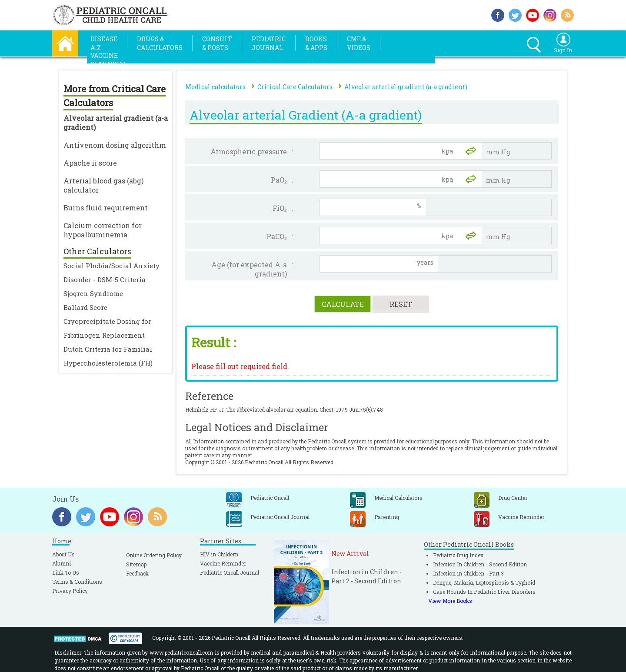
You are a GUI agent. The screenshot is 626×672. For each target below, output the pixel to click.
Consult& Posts (217, 43)
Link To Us (66, 572)
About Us (63, 554)
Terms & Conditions (77, 582)
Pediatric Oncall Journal (230, 572)
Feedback (137, 573)
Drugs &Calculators (160, 43)
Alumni (62, 563)
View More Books (450, 601)
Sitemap (136, 564)
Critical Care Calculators (295, 87)
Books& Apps (316, 43)
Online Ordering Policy (154, 555)
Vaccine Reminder (223, 563)
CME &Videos (359, 43)
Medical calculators (215, 87)
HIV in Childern (219, 554)
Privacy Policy (70, 591)
